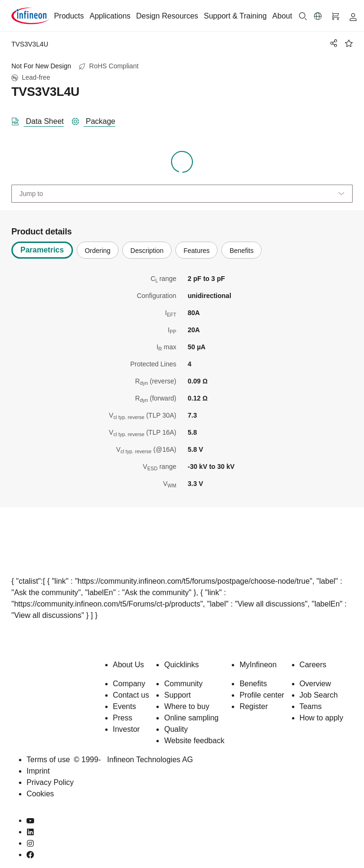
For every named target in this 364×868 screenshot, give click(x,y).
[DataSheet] (41, 120)
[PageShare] (332, 43)
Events (124, 706)
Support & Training (235, 16)
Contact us (131, 695)
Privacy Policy (50, 782)
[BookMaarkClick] (349, 43)
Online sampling (191, 718)
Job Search (319, 695)
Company (129, 684)
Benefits (253, 684)
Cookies (40, 794)
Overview (315, 684)
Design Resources (167, 16)
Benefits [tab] (241, 251)
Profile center (262, 695)
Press (123, 718)
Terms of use (48, 760)
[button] (318, 16)
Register (254, 706)
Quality (176, 729)
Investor (126, 729)
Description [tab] (147, 251)
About (282, 16)
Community (183, 684)
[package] (97, 120)
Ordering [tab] (98, 251)
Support (177, 695)
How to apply (322, 718)
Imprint (38, 771)
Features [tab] (196, 251)
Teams (311, 706)
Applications (110, 16)
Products (69, 16)
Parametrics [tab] (42, 250)
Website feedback (194, 741)
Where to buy (187, 706)
